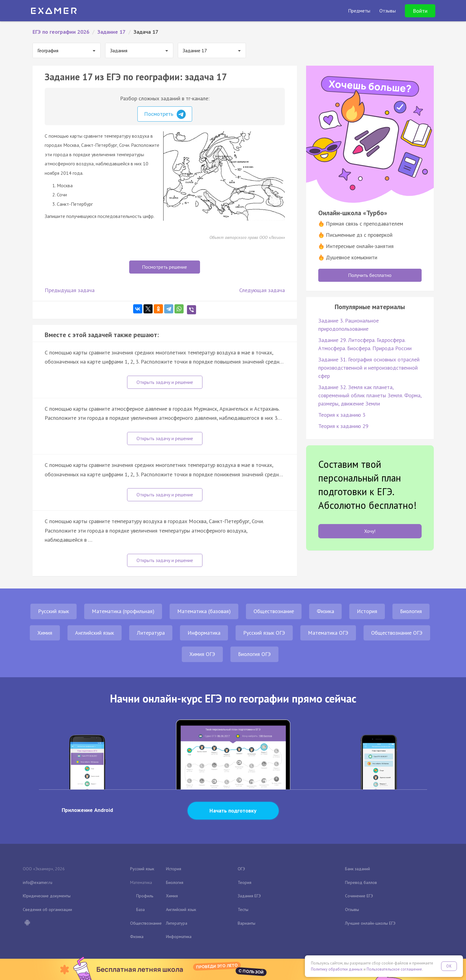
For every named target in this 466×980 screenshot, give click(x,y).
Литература (151, 633)
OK (449, 966)
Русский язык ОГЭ (264, 633)
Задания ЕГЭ (249, 896)
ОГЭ (241, 869)
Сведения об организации (47, 909)
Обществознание (274, 611)
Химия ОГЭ (202, 654)
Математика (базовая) (204, 611)
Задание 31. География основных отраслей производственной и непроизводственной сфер (369, 368)
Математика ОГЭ (328, 633)
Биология (411, 611)
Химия (45, 633)
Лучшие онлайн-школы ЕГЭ (370, 923)
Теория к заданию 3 (342, 415)
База (140, 909)
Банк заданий (357, 869)
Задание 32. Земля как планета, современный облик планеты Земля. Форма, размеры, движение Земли (370, 395)
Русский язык (54, 611)
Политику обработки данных (337, 969)
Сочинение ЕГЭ (359, 896)
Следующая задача (262, 290)
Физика (325, 611)
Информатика (204, 633)
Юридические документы (47, 896)
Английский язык (95, 633)
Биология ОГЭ (254, 654)
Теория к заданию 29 (343, 426)
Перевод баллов (361, 882)
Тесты (243, 909)
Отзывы (352, 909)
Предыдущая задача (70, 290)
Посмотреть (165, 114)
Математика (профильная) (123, 611)
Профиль (145, 896)
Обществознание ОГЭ (397, 633)
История (367, 611)
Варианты (247, 923)
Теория (245, 882)
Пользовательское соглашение (394, 969)
